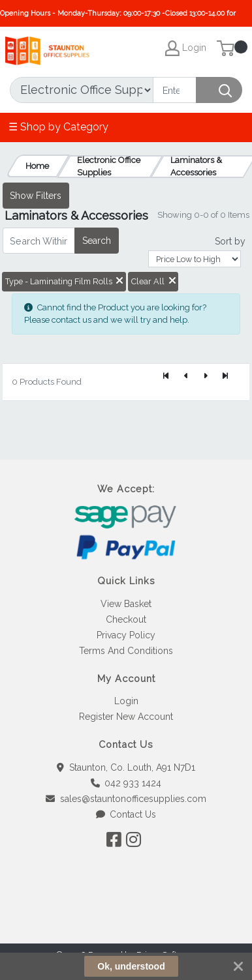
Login (126, 701)
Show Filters (36, 196)
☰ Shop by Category (58, 127)
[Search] (175, 90)
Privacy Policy (126, 635)
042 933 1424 (126, 783)
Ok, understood (131, 966)
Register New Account (126, 717)
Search (97, 241)
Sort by (230, 241)
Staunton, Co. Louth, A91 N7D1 (126, 767)
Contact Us (126, 814)
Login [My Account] (186, 48)
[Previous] (186, 377)
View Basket (126, 604)
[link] (126, 920)
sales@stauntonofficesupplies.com (126, 799)
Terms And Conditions (126, 651)
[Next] (206, 377)
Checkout (126, 619)
